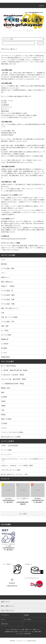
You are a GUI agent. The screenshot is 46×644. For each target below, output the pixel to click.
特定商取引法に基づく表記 (11, 632)
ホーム (8, 630)
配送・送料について (27, 630)
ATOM (29, 634)
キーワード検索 (6, 450)
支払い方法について (16, 630)
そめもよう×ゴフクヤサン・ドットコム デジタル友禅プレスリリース (23, 460)
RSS (26, 634)
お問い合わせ (5, 624)
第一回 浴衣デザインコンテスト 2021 (14, 474)
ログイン (3, 619)
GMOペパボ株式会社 (36, 56)
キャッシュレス (6, 454)
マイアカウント (5, 615)
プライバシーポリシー (24, 632)
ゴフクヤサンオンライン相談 (11, 470)
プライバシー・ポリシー (28, 62)
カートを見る (28, 619)
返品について (36, 630)
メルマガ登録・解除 (36, 632)
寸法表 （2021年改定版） (10, 446)
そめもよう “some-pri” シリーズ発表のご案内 (17, 465)
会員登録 (26, 615)
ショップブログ (19, 634)
